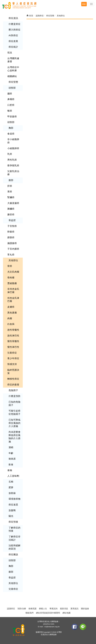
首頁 (30, 16)
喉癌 (10, 111)
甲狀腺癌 (12, 117)
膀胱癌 (11, 237)
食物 (10, 470)
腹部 (11, 180)
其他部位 (13, 260)
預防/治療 (22, 609)
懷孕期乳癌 (13, 166)
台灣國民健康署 (13, 60)
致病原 (12, 459)
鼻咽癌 (11, 99)
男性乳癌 (12, 160)
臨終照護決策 (13, 372)
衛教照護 (32, 609)
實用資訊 (74, 609)
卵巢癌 (11, 232)
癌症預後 (13, 522)
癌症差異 (13, 41)
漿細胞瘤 (12, 283)
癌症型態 (13, 82)
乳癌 (10, 154)
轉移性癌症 (13, 379)
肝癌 (10, 186)
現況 (10, 53)
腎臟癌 (11, 197)
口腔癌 (11, 105)
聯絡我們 (29, 613)
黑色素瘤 (12, 313)
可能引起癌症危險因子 (15, 412)
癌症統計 (13, 47)
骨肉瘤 (11, 278)
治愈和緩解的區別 (15, 547)
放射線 (12, 493)
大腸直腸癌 (13, 203)
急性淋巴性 (13, 336)
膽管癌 (11, 215)
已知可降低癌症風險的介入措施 (15, 423)
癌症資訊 (13, 18)
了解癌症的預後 (15, 529)
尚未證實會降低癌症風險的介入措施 (15, 437)
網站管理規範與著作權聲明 (48, 613)
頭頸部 (12, 88)
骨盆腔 (12, 220)
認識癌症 (11, 609)
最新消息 (64, 609)
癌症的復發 (13, 385)
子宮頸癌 (12, 226)
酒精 (11, 447)
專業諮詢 (53, 609)
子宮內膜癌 (13, 249)
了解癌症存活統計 (15, 538)
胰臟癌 (11, 209)
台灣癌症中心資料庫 (13, 69)
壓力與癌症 (15, 30)
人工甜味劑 (13, 476)
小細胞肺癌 (13, 148)
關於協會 (85, 609)
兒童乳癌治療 (13, 173)
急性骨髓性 (13, 330)
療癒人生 (43, 609)
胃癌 (10, 192)
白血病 (11, 324)
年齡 (11, 453)
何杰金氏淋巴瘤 (13, 300)
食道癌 (11, 134)
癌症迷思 (13, 505)
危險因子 (13, 390)
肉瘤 (10, 318)
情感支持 (12, 364)
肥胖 (11, 487)
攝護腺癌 (12, 243)
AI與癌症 (13, 35)
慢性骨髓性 (13, 341)
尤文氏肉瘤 (13, 272)
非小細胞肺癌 (13, 141)
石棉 (11, 482)
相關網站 (12, 76)
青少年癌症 (13, 358)
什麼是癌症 (15, 24)
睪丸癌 (11, 255)
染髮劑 (12, 510)
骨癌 (10, 266)
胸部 (11, 128)
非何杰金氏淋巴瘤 (13, 291)
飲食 (11, 465)
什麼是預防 (15, 396)
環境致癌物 (15, 499)
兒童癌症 (12, 353)
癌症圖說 (13, 555)
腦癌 (10, 94)
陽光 (11, 516)
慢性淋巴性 (13, 347)
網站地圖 (66, 613)
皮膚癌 (11, 307)
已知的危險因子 (15, 404)
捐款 (84, 4)
